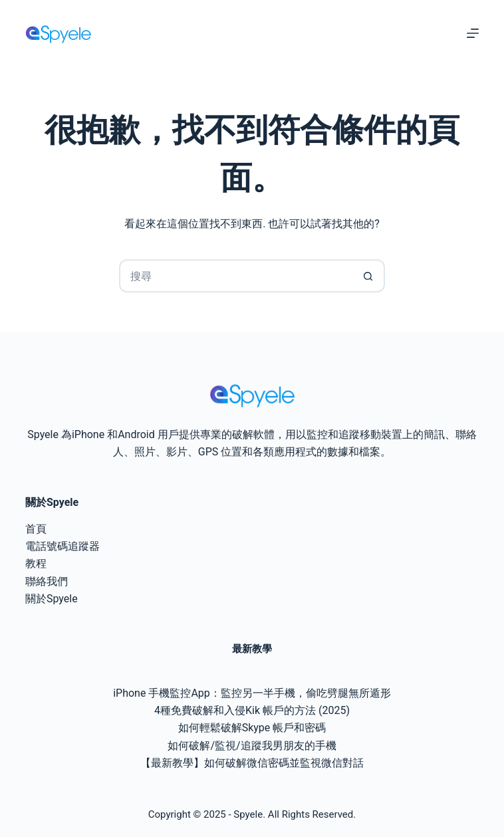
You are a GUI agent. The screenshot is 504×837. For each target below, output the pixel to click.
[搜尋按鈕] (368, 276)
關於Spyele (52, 599)
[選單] (473, 33)
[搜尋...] (235, 276)
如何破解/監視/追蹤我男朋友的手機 (252, 746)
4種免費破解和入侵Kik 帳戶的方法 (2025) (252, 710)
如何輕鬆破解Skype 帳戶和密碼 (252, 728)
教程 (36, 563)
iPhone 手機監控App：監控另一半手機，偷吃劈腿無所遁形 (252, 693)
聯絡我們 (47, 581)
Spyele (248, 814)
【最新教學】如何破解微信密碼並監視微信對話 (252, 763)
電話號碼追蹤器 (63, 546)
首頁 (36, 529)
